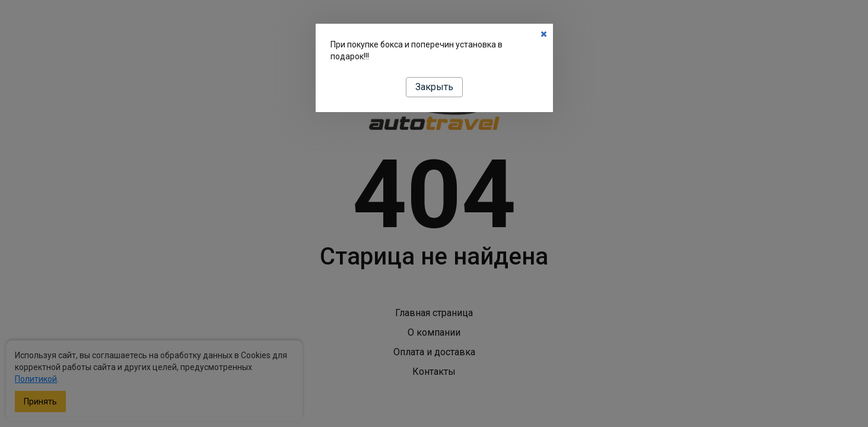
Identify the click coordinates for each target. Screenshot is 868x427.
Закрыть (434, 87)
